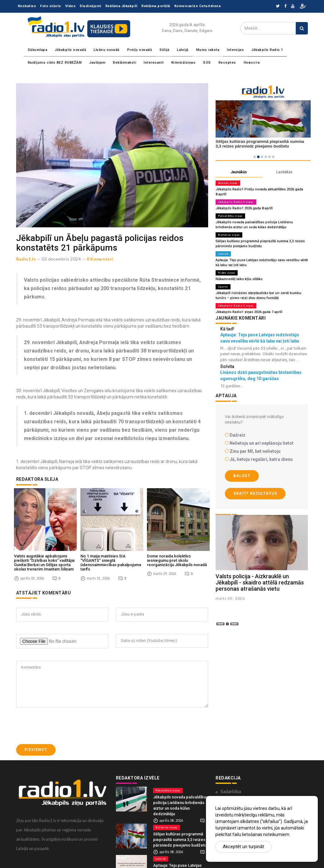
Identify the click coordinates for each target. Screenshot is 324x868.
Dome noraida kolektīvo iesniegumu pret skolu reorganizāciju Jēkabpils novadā (177, 561)
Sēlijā (164, 50)
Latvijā (183, 50)
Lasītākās (284, 172)
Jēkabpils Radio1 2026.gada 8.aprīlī (244, 208)
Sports (223, 287)
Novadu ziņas (228, 183)
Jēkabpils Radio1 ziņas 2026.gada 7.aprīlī (249, 312)
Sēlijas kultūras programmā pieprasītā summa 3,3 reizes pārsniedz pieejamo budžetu (180, 840)
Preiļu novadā (140, 50)
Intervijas (235, 50)
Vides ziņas (227, 273)
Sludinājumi (90, 6)
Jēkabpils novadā (70, 50)
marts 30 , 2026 (230, 598)
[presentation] (63, 726)
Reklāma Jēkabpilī (121, 6)
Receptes (227, 63)
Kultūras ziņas (229, 235)
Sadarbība (231, 791)
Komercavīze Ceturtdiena (198, 6)
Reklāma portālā (156, 6)
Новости (252, 63)
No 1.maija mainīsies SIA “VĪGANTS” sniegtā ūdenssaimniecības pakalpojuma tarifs (111, 563)
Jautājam (97, 63)
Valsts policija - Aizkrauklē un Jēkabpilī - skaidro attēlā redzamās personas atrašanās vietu (260, 582)
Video (71, 6)
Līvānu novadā (107, 50)
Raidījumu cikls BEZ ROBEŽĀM (55, 63)
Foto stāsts (51, 6)
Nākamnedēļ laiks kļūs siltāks (239, 279)
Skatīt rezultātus (255, 493)
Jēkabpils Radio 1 (267, 50)
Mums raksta (208, 50)
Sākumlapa (38, 50)
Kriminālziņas (183, 63)
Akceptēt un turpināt (243, 847)
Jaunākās (239, 172)
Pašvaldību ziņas (230, 216)
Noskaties (27, 6)
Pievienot (36, 750)
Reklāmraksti (124, 63)
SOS (207, 63)
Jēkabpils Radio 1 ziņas (236, 202)
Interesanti (154, 63)
